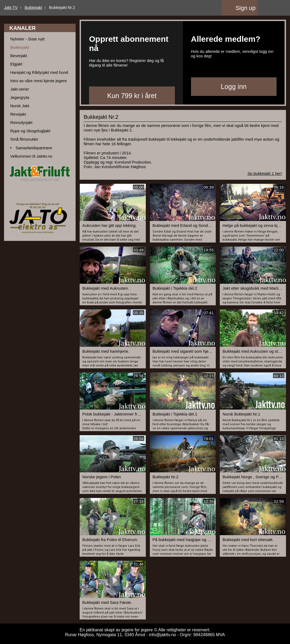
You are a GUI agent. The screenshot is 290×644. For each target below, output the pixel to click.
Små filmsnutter (24, 139)
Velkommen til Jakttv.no (31, 156)
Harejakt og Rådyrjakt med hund (39, 72)
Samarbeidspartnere (34, 148)
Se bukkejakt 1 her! (265, 173)
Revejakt (18, 114)
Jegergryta (20, 97)
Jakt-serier (20, 89)
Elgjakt (16, 64)
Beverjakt (19, 56)
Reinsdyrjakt (21, 122)
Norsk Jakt (20, 106)
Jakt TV (11, 7)
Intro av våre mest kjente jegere (38, 81)
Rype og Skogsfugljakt (30, 131)
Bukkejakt (33, 7)
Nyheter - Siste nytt (27, 39)
